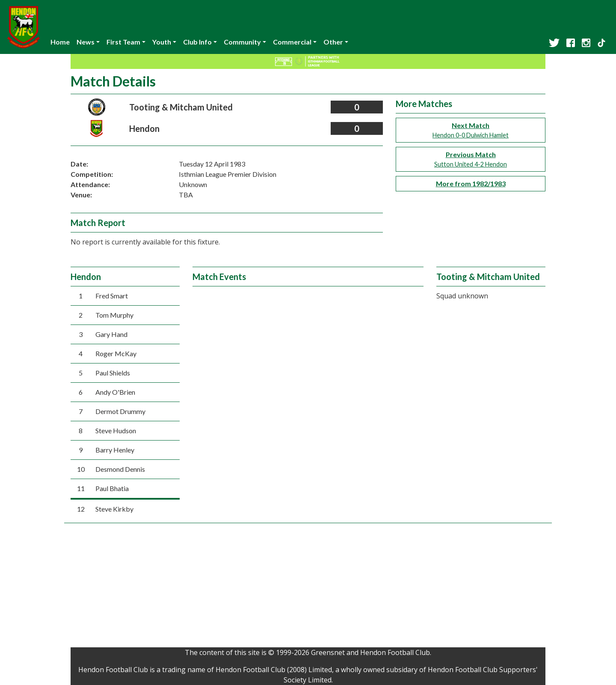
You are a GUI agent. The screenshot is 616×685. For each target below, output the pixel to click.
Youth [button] (162, 42)
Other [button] (333, 42)
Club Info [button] (197, 42)
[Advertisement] (308, 587)
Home (60, 42)
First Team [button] (123, 42)
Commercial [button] (292, 42)
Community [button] (242, 42)
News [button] (86, 42)
